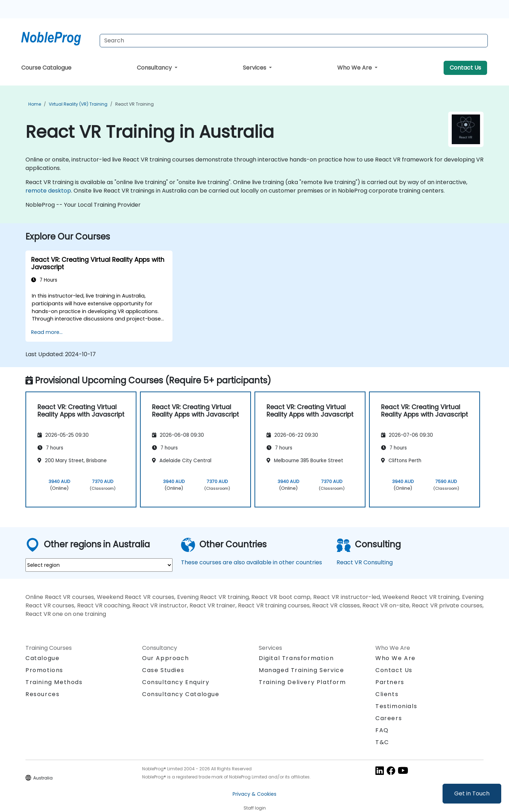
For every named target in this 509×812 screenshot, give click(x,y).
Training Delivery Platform (302, 682)
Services (255, 68)
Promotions (44, 670)
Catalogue (42, 658)
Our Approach (165, 658)
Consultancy (155, 68)
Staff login (255, 808)
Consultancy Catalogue (181, 694)
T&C (382, 742)
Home (35, 104)
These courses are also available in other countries (251, 562)
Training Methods (54, 682)
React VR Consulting (365, 562)
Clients (387, 694)
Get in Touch (472, 793)
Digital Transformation (296, 658)
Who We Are (355, 68)
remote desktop (48, 191)
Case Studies (163, 670)
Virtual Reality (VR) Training (78, 104)
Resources (42, 694)
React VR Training (134, 104)
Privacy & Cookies (255, 794)
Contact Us (465, 68)
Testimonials (396, 706)
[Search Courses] (294, 41)
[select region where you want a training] (99, 565)
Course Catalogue (46, 68)
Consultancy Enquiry (176, 682)
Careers (389, 718)
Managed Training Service (301, 670)
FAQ (382, 730)
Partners (390, 682)
